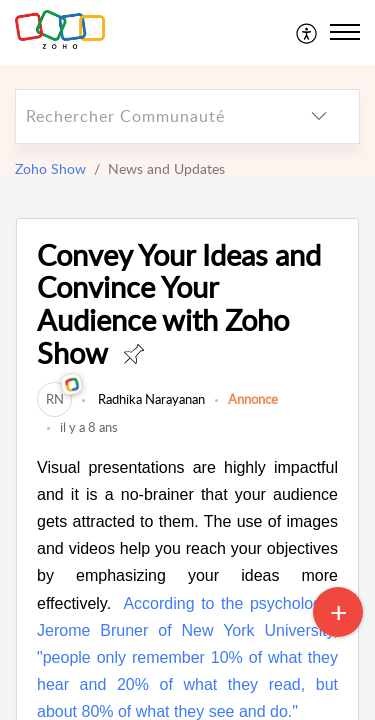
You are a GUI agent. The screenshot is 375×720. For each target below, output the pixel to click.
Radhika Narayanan (150, 399)
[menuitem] (307, 32)
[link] (54, 399)
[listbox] (319, 116)
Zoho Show (50, 168)
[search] (147, 116)
